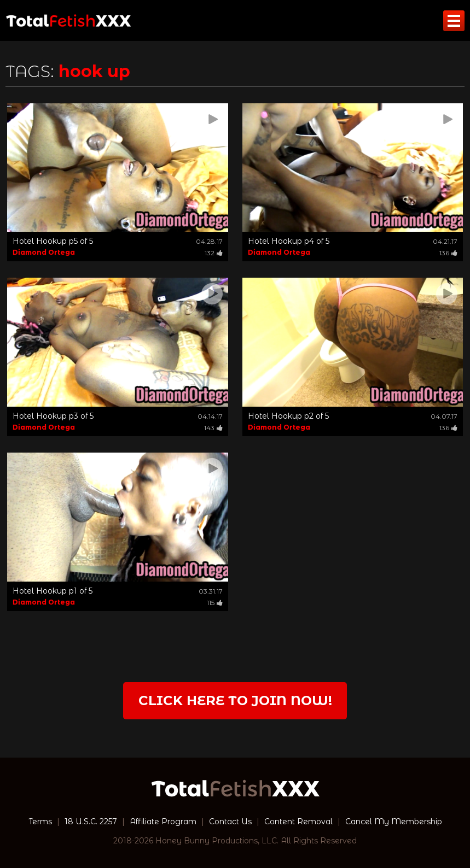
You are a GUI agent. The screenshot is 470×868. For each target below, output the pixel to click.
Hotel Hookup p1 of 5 (53, 591)
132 (214, 253)
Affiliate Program (163, 822)
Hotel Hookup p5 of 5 (53, 241)
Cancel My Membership (394, 822)
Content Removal (298, 822)
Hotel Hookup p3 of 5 (53, 416)
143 (213, 428)
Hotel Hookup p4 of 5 (289, 241)
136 (448, 253)
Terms (40, 822)
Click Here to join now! (235, 700)
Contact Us (230, 822)
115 (215, 603)
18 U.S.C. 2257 (91, 822)
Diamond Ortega (44, 252)
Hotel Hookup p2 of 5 (288, 416)
